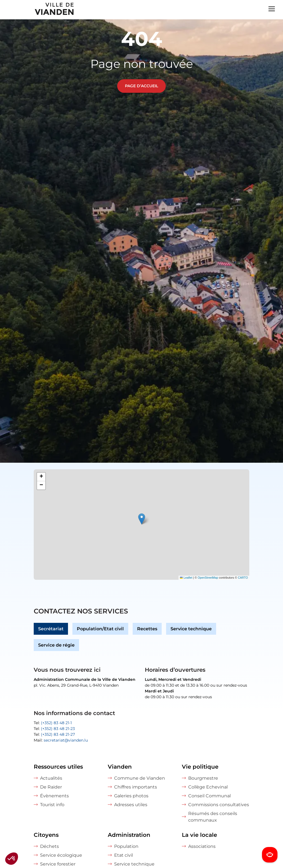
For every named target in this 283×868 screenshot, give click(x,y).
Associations (202, 846)
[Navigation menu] (272, 8)
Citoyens (46, 835)
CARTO (243, 578)
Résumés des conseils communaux (213, 817)
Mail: (61, 740)
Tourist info (52, 805)
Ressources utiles (58, 767)
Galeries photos (131, 796)
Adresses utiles (131, 805)
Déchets (49, 846)
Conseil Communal (209, 796)
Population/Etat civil (100, 629)
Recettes (147, 629)
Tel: (53, 723)
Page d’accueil (141, 86)
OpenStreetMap (208, 578)
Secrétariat (51, 629)
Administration (129, 835)
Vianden (120, 767)
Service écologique (61, 855)
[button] (142, 519)
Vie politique (200, 767)
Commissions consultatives (219, 805)
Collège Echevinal (208, 787)
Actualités (51, 778)
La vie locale (199, 835)
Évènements (54, 796)
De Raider (51, 787)
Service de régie (56, 645)
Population (126, 846)
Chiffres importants (136, 787)
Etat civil (124, 855)
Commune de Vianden (140, 778)
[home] (37, 10)
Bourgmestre (203, 778)
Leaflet (186, 578)
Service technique (191, 629)
